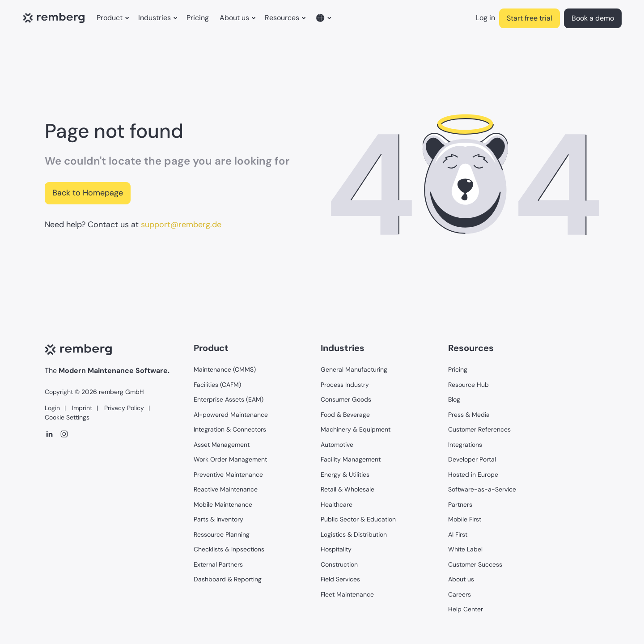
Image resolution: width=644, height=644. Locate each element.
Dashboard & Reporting (228, 579)
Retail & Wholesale (347, 489)
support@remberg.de (181, 225)
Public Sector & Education (358, 519)
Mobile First (465, 519)
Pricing (198, 18)
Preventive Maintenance (228, 475)
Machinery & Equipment (356, 429)
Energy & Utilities (345, 475)
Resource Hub (468, 385)
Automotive (337, 445)
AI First (458, 534)
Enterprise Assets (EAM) (229, 399)
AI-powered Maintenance (231, 415)
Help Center (466, 609)
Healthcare (337, 504)
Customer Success (475, 564)
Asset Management (222, 445)
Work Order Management (230, 459)
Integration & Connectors (230, 429)
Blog (454, 399)
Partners (460, 504)
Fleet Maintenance (347, 594)
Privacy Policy (123, 408)
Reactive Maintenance (226, 489)
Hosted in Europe (473, 475)
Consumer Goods (346, 399)
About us (461, 579)
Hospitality (336, 549)
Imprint (81, 408)
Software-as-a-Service (482, 489)
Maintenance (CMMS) (225, 369)
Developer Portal (472, 459)
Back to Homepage (88, 193)
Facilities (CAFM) (217, 385)
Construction (339, 564)
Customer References (479, 429)
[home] (56, 18)
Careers (460, 594)
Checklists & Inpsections (229, 549)
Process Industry (345, 385)
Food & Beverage (345, 415)
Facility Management (351, 459)
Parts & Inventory (218, 519)
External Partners (218, 564)
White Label (465, 549)
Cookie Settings (67, 417)
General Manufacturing (354, 369)
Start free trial (530, 18)
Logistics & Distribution (354, 534)
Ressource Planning (222, 534)
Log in (485, 18)
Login (52, 408)
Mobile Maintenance (223, 504)
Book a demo (593, 18)
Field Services (340, 579)
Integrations (465, 445)
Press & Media (469, 415)
